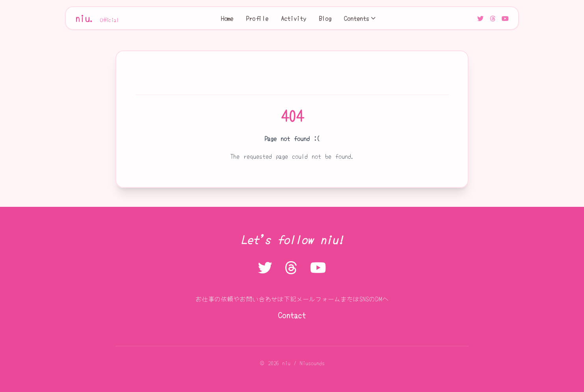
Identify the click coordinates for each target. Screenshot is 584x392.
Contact (292, 315)
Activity (294, 18)
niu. (97, 18)
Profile (257, 18)
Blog (325, 18)
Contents (360, 18)
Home (227, 18)
